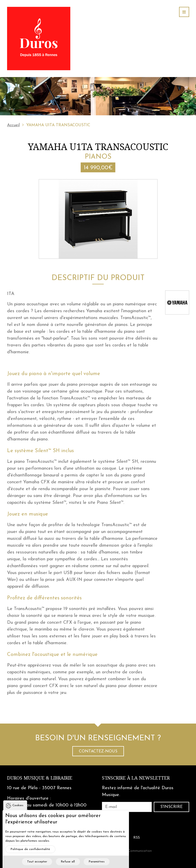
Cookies (18, 812)
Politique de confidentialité (30, 856)
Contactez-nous (98, 751)
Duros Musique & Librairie (40, 778)
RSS (137, 838)
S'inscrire (171, 807)
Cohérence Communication (131, 851)
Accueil (13, 125)
